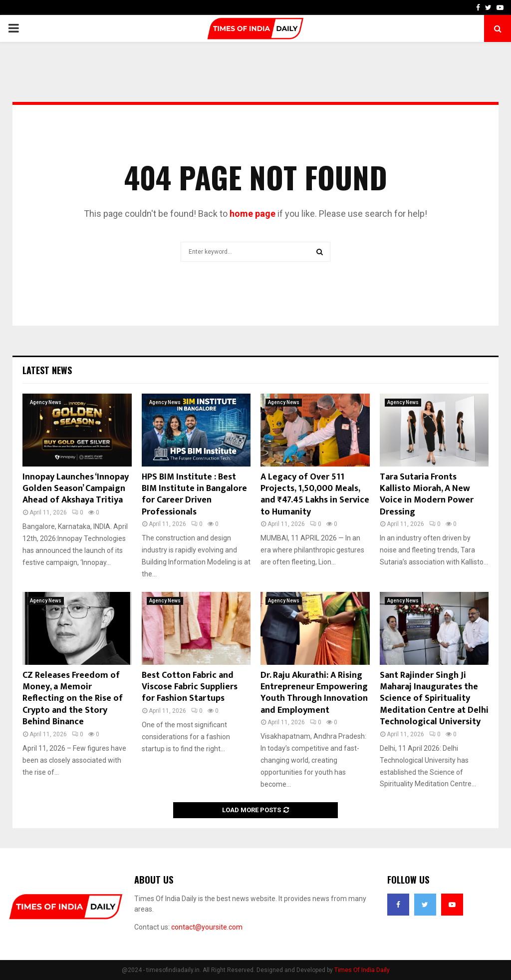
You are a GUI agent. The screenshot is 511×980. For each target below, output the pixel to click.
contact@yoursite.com (207, 927)
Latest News (47, 370)
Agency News (46, 402)
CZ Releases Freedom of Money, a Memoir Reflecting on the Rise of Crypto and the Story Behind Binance (73, 699)
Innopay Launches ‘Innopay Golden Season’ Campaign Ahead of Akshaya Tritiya (76, 489)
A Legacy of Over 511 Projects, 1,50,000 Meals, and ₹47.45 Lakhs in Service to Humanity (315, 494)
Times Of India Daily (362, 970)
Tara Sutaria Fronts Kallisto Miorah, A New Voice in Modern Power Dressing (427, 494)
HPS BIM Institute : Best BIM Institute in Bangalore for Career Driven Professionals (194, 494)
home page (253, 214)
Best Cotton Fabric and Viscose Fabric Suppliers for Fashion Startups (190, 687)
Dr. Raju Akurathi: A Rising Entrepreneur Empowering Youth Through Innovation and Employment (314, 693)
